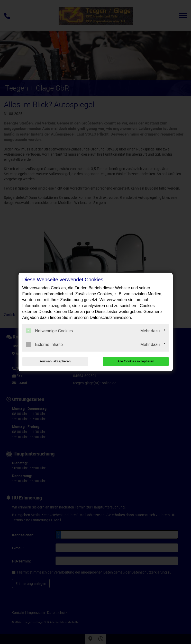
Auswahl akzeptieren (55, 361)
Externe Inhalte (45, 344)
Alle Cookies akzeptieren (136, 361)
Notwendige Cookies (50, 331)
